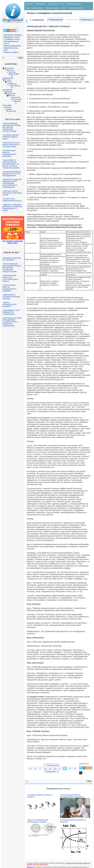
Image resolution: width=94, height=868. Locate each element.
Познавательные (74, 4)
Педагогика (11, 94)
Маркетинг (13, 84)
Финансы (8, 107)
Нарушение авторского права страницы (77, 863)
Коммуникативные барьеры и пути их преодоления (12, 174)
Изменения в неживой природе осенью (11, 297)
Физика (18, 101)
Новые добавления (12, 46)
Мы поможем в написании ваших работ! (13, 242)
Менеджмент (8, 90)
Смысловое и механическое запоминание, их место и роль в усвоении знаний (11, 164)
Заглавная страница (13, 35)
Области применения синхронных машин (38, 821)
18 (45, 768)
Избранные (40, 4)
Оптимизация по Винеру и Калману (73, 821)
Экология (12, 111)
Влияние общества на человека (12, 259)
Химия (9, 109)
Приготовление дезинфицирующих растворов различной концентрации (12, 127)
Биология (10, 70)
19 (50, 768)
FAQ (5, 50)
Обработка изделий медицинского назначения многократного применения (12, 183)
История (8, 80)
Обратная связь (11, 48)
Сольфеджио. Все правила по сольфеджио (11, 312)
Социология (15, 97)
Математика (16, 86)
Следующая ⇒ (52, 771)
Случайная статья (12, 39)
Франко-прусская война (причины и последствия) (11, 145)
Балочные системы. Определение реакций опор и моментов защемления (12, 322)
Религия (12, 95)
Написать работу (11, 52)
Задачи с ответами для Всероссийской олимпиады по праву (12, 208)
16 (35, 768)
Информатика (8, 78)
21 (60, 768)
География (15, 74)
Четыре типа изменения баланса (12, 200)
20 (55, 768)
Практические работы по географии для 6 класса (10, 278)
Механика (8, 92)
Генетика (12, 72)
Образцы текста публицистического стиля (12, 193)
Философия (7, 105)
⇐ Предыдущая (55, 20)
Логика (9, 82)
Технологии (17, 99)
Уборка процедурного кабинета (10, 304)
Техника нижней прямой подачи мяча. (11, 137)
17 (40, 768)
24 (75, 768)
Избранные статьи (12, 37)
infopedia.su (30, 867)
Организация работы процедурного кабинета (10, 153)
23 (70, 768)
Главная (29, 4)
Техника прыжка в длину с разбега (40, 796)
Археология (9, 68)
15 (30, 768)
